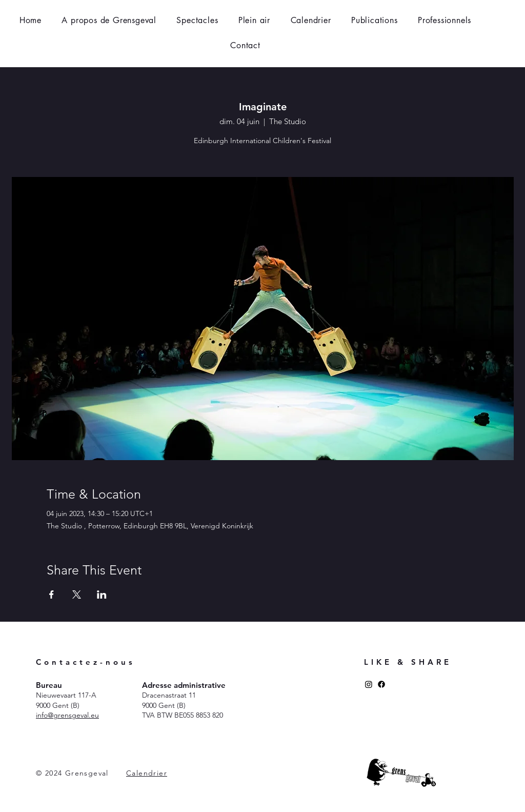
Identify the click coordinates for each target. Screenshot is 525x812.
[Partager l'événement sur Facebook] (52, 595)
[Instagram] (369, 684)
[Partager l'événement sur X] (77, 595)
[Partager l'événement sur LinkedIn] (102, 595)
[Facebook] (381, 684)
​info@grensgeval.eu (67, 715)
